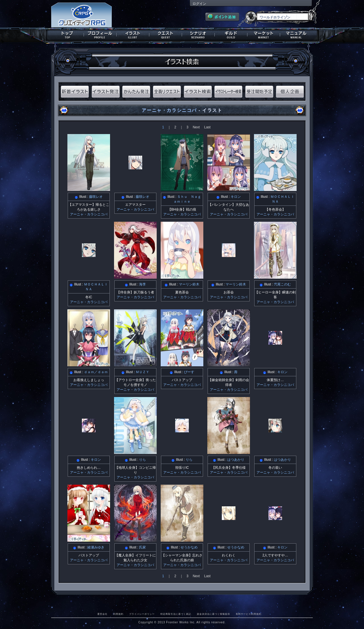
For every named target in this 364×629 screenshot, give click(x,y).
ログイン (199, 4)
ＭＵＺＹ (142, 372)
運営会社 (102, 614)
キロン (236, 197)
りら (142, 460)
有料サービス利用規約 (249, 614)
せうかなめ (189, 547)
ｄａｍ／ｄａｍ (96, 372)
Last (207, 127)
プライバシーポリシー (142, 614)
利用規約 (118, 614)
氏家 (142, 547)
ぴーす (189, 372)
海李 (142, 284)
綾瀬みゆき (96, 547)
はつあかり (236, 460)
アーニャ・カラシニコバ (169, 110)
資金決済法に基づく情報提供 (213, 614)
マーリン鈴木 (189, 284)
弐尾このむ (282, 284)
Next (196, 127)
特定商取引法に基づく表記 (176, 614)
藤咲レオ (96, 197)
